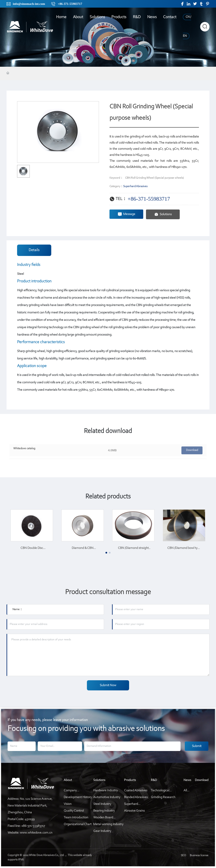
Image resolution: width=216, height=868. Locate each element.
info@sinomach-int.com (29, 4)
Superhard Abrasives (135, 186)
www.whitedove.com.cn (36, 833)
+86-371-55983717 (70, 4)
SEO (184, 856)
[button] (106, 553)
